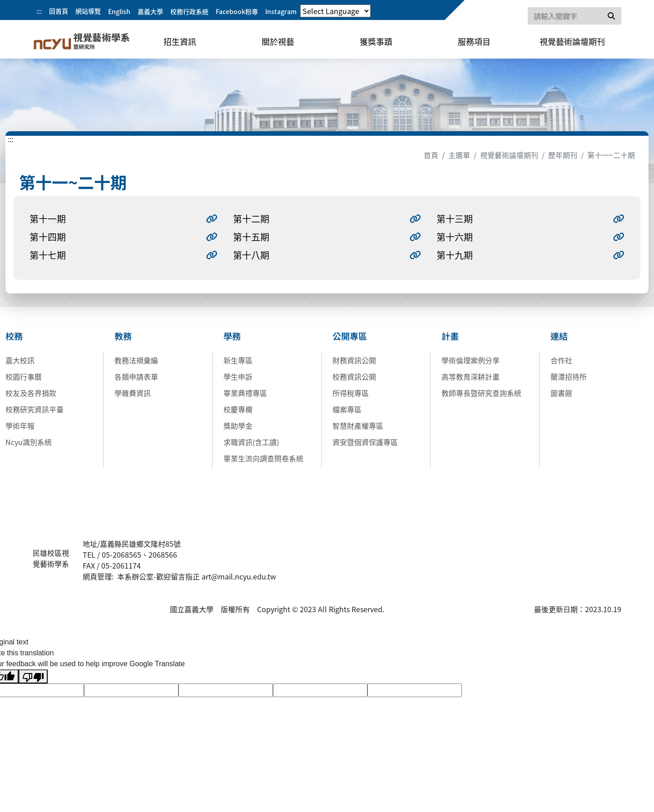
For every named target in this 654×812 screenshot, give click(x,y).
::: (39, 11)
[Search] (575, 16)
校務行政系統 (189, 11)
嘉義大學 (150, 11)
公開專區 (350, 336)
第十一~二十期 (611, 155)
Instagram (281, 11)
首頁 (431, 155)
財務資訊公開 (354, 360)
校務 (14, 336)
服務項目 (474, 41)
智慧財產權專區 (358, 426)
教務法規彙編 (136, 360)
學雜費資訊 (133, 393)
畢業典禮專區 (245, 393)
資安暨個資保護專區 (365, 442)
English (119, 11)
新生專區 (238, 360)
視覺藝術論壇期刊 (572, 41)
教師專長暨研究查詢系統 (481, 393)
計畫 (450, 336)
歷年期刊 (563, 155)
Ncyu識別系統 (29, 442)
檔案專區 (347, 409)
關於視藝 (278, 41)
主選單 (459, 155)
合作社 (561, 360)
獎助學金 (238, 426)
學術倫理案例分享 (471, 360)
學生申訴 (238, 376)
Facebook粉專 (237, 11)
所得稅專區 (351, 393)
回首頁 (59, 11)
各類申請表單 (136, 376)
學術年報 (20, 426)
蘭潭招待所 (569, 376)
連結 (559, 336)
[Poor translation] (33, 676)
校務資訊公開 (354, 376)
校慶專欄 (238, 409)
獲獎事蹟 (376, 41)
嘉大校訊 (20, 360)
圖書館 (561, 393)
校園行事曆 (24, 376)
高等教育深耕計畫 (471, 376)
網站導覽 (88, 11)
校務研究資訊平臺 (35, 409)
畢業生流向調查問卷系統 (263, 458)
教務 (123, 336)
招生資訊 (180, 41)
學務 (232, 336)
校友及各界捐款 (31, 393)
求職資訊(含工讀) (251, 442)
